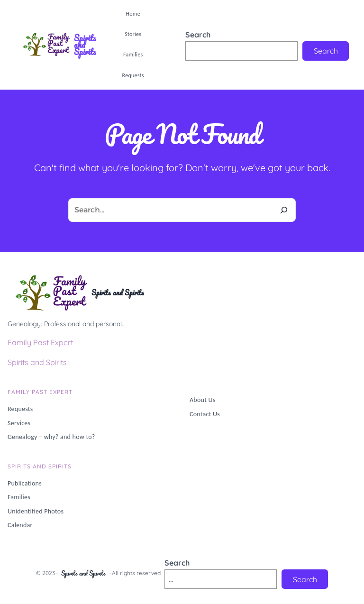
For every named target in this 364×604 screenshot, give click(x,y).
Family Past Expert (40, 342)
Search (198, 35)
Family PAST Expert (40, 392)
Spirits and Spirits (85, 45)
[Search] (284, 210)
